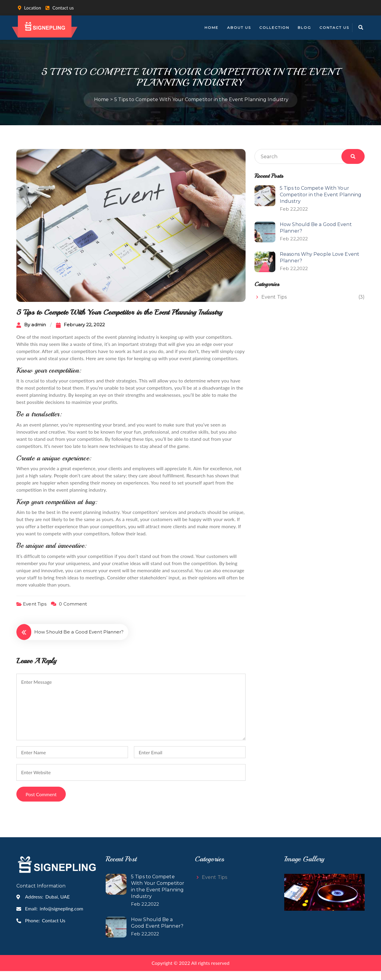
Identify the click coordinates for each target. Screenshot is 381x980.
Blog (304, 28)
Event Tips (35, 613)
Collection (274, 28)
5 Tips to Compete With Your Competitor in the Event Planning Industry (321, 204)
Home (211, 28)
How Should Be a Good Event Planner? (79, 640)
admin (39, 334)
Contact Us (334, 28)
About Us (239, 28)
